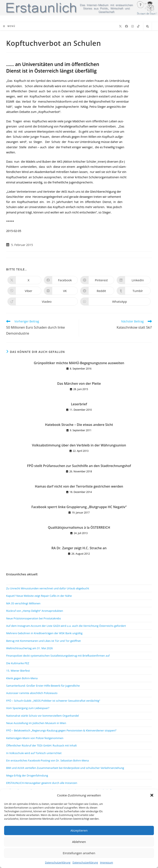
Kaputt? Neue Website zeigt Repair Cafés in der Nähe (39, 596)
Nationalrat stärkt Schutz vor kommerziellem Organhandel (42, 716)
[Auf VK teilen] (61, 291)
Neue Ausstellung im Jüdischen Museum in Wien (36, 723)
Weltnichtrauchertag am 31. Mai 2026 (30, 648)
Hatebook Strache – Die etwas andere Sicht (79, 425)
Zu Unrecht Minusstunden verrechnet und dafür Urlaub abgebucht (48, 588)
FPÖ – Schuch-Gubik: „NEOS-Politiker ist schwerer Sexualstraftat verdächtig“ (53, 701)
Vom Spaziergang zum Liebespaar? (28, 708)
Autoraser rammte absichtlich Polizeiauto (32, 693)
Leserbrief (79, 404)
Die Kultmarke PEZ (18, 663)
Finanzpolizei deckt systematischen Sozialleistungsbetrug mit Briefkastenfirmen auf (58, 656)
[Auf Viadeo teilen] (43, 301)
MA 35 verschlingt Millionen (23, 603)
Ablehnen (79, 842)
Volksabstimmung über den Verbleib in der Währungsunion (79, 445)
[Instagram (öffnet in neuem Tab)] (132, 26)
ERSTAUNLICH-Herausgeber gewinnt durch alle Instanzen (42, 783)
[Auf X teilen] (24, 280)
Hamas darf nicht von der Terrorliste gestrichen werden (79, 486)
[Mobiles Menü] (9, 26)
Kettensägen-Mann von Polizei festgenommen (35, 738)
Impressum (106, 863)
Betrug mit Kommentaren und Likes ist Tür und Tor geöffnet (43, 641)
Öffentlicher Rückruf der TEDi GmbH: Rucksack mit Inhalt (41, 745)
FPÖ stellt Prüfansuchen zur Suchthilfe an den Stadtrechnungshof (79, 466)
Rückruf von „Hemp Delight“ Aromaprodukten (35, 611)
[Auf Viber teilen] (24, 291)
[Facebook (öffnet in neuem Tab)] (127, 26)
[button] (152, 795)
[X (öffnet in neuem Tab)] (120, 26)
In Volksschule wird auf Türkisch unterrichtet (34, 753)
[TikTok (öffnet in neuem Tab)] (138, 26)
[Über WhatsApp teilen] (115, 301)
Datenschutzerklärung (58, 863)
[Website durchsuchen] (148, 27)
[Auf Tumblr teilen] (134, 291)
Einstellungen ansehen (79, 853)
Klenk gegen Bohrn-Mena (22, 678)
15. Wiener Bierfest (18, 671)
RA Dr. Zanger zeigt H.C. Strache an (79, 548)
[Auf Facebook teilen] (61, 280)
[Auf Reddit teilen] (97, 291)
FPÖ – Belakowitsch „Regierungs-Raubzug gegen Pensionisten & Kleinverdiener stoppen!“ (61, 730)
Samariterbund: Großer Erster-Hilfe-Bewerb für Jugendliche (43, 686)
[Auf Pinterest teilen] (97, 280)
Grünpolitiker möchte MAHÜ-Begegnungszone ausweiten (79, 363)
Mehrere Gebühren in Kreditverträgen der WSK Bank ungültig (44, 633)
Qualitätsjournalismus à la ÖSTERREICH (79, 527)
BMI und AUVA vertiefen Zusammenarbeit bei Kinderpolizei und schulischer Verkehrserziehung (65, 768)
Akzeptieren (79, 830)
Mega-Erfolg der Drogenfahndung (27, 775)
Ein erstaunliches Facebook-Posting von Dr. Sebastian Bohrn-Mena (48, 760)
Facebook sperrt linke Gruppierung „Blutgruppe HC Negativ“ (79, 507)
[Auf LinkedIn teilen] (134, 280)
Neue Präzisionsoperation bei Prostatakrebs (34, 618)
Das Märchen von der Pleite (79, 384)
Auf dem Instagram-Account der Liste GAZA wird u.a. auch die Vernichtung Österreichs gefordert (66, 626)
